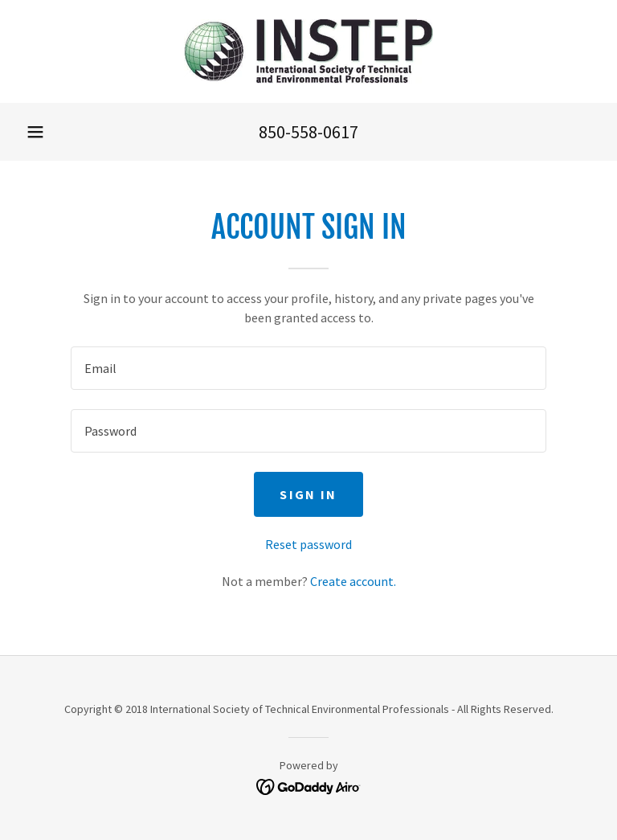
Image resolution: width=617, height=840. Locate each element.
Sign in (308, 494)
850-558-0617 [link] (308, 132)
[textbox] (308, 368)
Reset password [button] (308, 544)
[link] (308, 51)
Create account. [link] (353, 581)
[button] (35, 132)
